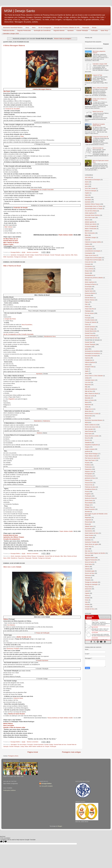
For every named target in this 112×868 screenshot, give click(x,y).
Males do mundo (90, 396)
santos (87, 549)
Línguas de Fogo (97, 75)
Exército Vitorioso (90, 300)
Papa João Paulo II (90, 460)
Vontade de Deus (90, 609)
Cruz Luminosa (89, 269)
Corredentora (89, 266)
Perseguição (88, 474)
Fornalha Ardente (90, 320)
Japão (87, 371)
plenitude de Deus (90, 478)
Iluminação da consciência (92, 351)
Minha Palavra (8, 724)
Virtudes (87, 604)
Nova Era (88, 438)
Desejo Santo (89, 271)
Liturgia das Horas (10, 319)
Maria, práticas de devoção (100, 88)
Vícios (87, 600)
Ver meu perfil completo (46, 786)
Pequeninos (21, 558)
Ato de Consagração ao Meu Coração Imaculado (18, 334)
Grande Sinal (89, 342)
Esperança (88, 289)
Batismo (87, 231)
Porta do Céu (89, 485)
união (86, 591)
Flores (87, 316)
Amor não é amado (90, 188)
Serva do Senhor (90, 562)
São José (88, 551)
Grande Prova (89, 333)
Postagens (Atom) (13, 756)
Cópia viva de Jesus (91, 255)
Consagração (21, 255)
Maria (34, 28)
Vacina (87, 595)
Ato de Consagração (45, 28)
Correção (88, 264)
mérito (87, 407)
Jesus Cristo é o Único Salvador (94, 376)
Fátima (6, 619)
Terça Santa (88, 587)
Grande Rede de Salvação (42, 255)
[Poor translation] (5, 842)
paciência (88, 451)
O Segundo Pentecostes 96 (100, 137)
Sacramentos (89, 531)
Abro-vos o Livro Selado (12, 567)
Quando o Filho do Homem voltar (14, 727)
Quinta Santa (89, 500)
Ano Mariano (11, 625)
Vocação (87, 607)
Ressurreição (89, 522)
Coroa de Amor (89, 262)
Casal (87, 240)
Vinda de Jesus (18, 698)
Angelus (87, 193)
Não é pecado (89, 429)
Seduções (88, 555)
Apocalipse (14, 745)
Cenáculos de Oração (20, 208)
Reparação (86, 28)
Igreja (63, 255)
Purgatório (88, 494)
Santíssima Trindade (13, 649)
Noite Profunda (89, 431)
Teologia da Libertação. (21, 257)
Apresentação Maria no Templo (94, 209)
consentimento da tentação (92, 251)
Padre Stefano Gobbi (66, 235)
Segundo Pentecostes (24, 30)
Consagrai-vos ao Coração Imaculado (42, 190)
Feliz (86, 304)
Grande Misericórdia (91, 331)
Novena (87, 440)
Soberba (87, 569)
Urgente (87, 593)
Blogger (60, 826)
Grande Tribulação (82, 30)
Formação (30, 745)
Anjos (87, 195)
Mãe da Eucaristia (90, 389)
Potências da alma (9, 30)
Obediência (14, 558)
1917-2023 (88, 177)
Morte (87, 418)
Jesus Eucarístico (27, 325)
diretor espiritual (89, 282)
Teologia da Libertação (44, 558)
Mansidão (88, 398)
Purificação (94, 30)
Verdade (30, 257)
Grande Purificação (90, 336)
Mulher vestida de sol (38, 746)
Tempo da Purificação (43, 633)
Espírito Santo (89, 291)
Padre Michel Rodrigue (91, 454)
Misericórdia (88, 416)
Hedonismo (47, 421)
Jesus (27, 28)
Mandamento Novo (50, 337)
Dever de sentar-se (98, 148)
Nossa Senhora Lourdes (92, 436)
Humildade (88, 347)
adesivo (87, 184)
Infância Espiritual (90, 362)
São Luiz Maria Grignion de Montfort (95, 553)
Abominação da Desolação (92, 180)
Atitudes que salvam (91, 224)
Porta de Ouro (89, 483)
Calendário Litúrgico (91, 238)
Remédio (87, 512)
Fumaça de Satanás (91, 322)
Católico (87, 244)
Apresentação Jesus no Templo (94, 206)
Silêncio (87, 567)
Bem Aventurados (90, 233)
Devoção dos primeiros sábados (94, 278)
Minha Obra (88, 411)
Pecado (87, 463)
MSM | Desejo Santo (20, 11)
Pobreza (87, 480)
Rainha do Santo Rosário (17, 714)
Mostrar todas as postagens (63, 39)
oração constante (90, 449)
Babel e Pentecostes (91, 229)
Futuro (87, 324)
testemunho (88, 589)
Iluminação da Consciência (42, 30)
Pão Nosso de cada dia (91, 458)
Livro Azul (88, 382)
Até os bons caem (90, 217)
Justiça (22, 746)
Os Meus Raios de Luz (11, 239)
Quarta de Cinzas (90, 498)
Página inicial (33, 752)
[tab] (92, 617)
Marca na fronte (89, 400)
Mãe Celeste (8, 227)
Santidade (88, 540)
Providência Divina (90, 489)
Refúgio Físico (89, 507)
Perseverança (89, 476)
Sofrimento (88, 575)
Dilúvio (87, 280)
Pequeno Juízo (89, 472)
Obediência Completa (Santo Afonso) (99, 125)
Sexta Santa (88, 564)
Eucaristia (88, 295)
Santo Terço (104, 30)
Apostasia (70, 30)
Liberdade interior (90, 380)
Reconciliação (89, 503)
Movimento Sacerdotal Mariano (13, 28)
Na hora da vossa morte (92, 427)
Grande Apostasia (43, 661)
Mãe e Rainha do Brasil (11, 243)
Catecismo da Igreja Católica (93, 242)
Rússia (94, 28)
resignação (88, 520)
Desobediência (89, 275)
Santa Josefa (89, 538)
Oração (47, 746)
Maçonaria (88, 385)
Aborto (13, 556)
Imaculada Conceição (91, 356)
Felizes (87, 307)
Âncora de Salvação (91, 191)
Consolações (89, 253)
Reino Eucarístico (90, 509)
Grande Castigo (30, 255)
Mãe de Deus (89, 391)
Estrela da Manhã (90, 293)
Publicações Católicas (9, 790)
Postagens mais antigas (71, 752)
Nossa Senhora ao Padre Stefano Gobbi (60, 718)
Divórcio (39, 433)
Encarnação (88, 287)
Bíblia (87, 235)
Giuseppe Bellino (46, 784)
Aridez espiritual (89, 213)
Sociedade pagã (90, 571)
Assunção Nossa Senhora (92, 215)
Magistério (12, 399)
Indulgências (88, 360)
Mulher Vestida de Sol (24, 637)
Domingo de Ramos (90, 284)
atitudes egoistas (90, 222)
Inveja (87, 369)
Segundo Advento (59, 30)
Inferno (87, 365)
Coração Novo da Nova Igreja (93, 258)
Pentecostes (88, 467)
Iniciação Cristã (89, 367)
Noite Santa (88, 434)
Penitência (88, 465)
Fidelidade (88, 311)
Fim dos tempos (22, 745)
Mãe (72, 255)
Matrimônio (88, 405)
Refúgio (87, 505)
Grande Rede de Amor (11, 241)
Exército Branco (89, 298)
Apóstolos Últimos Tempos (29, 556)
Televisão (35, 558)
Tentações (88, 580)
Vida (86, 602)
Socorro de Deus (90, 573)
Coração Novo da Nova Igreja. (93, 260)
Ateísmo (87, 220)
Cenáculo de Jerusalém (13, 109)
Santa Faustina (89, 535)
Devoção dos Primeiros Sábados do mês (67, 28)
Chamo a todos (8, 245)
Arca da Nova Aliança (91, 211)
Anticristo (88, 197)
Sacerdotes (10, 257)
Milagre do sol (89, 409)
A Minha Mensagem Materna (14, 46)
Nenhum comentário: (33, 252)
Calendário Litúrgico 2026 (11, 33)
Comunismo (88, 246)
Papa (22, 136)
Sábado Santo (89, 526)
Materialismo (38, 421)
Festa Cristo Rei (89, 309)
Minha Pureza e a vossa (92, 414)
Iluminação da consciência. (92, 353)
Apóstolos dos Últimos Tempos (14, 537)
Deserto (87, 273)
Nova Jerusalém (9, 725)
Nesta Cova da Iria (98, 111)
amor (86, 186)
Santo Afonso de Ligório (92, 544)
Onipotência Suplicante (91, 445)
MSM (5, 257)
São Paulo (7, 91)
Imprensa (68, 255)
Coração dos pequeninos (12, 539)
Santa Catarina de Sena (92, 533)
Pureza (87, 492)
